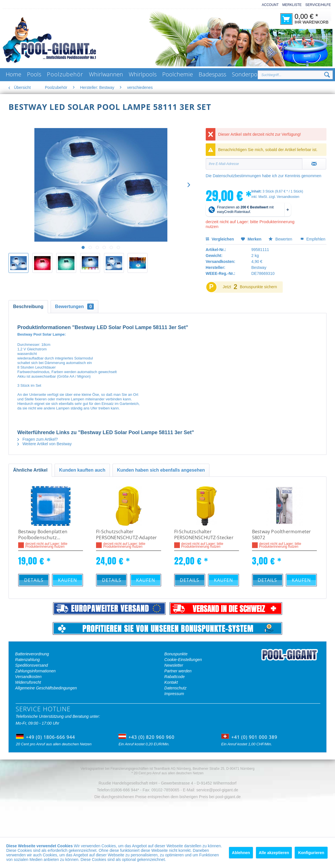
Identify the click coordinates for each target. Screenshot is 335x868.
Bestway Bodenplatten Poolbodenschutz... (43, 535)
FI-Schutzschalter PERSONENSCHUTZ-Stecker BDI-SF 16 (204, 535)
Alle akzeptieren (274, 853)
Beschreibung (28, 307)
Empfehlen (313, 239)
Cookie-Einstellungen (183, 660)
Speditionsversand (31, 665)
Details (34, 580)
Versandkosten (28, 677)
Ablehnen (241, 853)
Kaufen (67, 580)
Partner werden (178, 671)
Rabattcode (174, 677)
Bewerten (281, 239)
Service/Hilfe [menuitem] (318, 5)
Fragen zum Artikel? (38, 439)
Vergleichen (220, 239)
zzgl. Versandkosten (284, 197)
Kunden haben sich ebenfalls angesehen (161, 470)
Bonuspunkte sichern (258, 287)
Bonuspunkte (176, 654)
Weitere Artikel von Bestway (44, 444)
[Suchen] (327, 75)
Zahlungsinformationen (35, 671)
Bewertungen (75, 307)
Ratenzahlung (27, 660)
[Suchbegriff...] (295, 75)
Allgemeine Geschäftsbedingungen (46, 688)
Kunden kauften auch (82, 470)
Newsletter (174, 665)
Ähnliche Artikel (30, 470)
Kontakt (171, 682)
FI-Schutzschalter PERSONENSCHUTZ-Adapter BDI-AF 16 (126, 535)
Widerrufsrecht (28, 682)
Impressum (174, 694)
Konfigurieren (311, 853)
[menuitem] (268, 5)
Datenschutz (175, 688)
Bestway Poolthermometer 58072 (282, 535)
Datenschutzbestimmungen (237, 176)
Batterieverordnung (32, 654)
